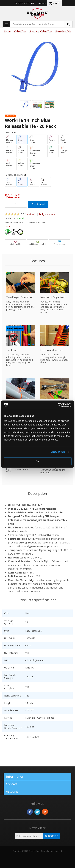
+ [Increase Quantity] (24, 204)
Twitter (37, 812)
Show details (58, 452)
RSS (45, 812)
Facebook (30, 812)
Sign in (42, 3)
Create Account (25, 3)
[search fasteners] (68, 24)
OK (37, 461)
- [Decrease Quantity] (8, 204)
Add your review (47, 214)
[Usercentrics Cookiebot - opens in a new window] (58, 405)
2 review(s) (31, 214)
